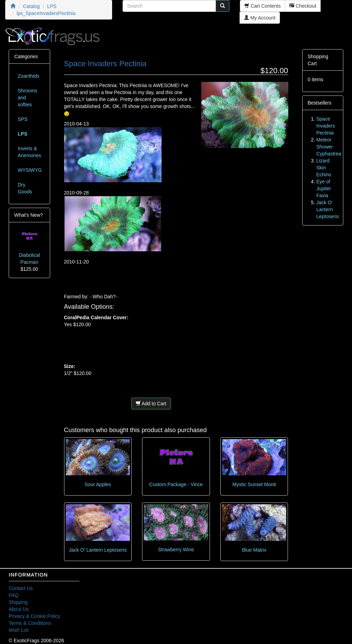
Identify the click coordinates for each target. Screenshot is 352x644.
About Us (19, 609)
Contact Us (21, 588)
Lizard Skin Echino (324, 168)
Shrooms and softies (28, 98)
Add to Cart (151, 404)
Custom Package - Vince (176, 484)
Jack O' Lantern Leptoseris (98, 550)
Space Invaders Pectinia (326, 126)
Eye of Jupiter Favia (324, 189)
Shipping (18, 602)
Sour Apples (98, 484)
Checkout (303, 6)
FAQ (14, 595)
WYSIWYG (30, 170)
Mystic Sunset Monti (254, 484)
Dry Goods (25, 188)
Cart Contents (263, 6)
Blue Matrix (254, 550)
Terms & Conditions (30, 623)
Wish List (19, 630)
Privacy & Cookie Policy (34, 616)
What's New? (29, 215)
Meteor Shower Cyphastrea (329, 147)
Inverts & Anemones (29, 152)
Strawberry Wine (176, 550)
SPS (23, 119)
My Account (260, 18)
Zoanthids (28, 76)
